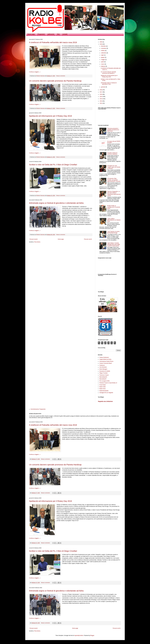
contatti (65, 34)
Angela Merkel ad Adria (105, 359)
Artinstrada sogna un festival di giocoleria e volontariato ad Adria (56, 203)
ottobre (103, 51)
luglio (103, 55)
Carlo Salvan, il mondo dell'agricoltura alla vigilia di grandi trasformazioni (114, 244)
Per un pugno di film (105, 381)
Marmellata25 (103, 379)
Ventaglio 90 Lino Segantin (106, 393)
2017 (101, 92)
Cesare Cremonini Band (106, 363)
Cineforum (102, 365)
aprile (103, 62)
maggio (103, 60)
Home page (31, 34)
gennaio (103, 87)
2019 (101, 44)
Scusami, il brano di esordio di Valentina (112, 153)
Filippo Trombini (103, 373)
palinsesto (51, 34)
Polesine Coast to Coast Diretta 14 (108, 383)
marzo (103, 64)
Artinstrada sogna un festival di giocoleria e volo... (109, 83)
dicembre (104, 46)
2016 (101, 94)
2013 (101, 101)
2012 (101, 103)
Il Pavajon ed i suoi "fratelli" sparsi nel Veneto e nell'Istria (114, 167)
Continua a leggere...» (35, 72)
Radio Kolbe (103, 387)
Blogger (92, 635)
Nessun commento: (61, 76)
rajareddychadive (79, 635)
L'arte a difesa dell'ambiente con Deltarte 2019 (114, 220)
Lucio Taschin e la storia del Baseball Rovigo (113, 232)
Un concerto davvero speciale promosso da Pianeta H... (108, 73)
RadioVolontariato (104, 391)
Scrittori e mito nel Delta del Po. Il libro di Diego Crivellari (53, 165)
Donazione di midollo (105, 371)
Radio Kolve (103, 389)
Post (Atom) (37, 242)
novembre (104, 48)
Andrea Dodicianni (104, 357)
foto (58, 34)
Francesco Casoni (104, 375)
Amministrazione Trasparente (38, 409)
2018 (101, 90)
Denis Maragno (103, 369)
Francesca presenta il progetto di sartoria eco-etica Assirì (113, 130)
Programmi (41, 34)
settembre (104, 53)
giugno (103, 57)
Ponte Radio (103, 385)
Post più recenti (34, 239)
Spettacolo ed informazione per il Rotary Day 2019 (50, 116)
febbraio (103, 66)
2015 (101, 97)
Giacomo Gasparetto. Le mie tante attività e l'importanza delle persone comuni (114, 194)
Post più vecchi (88, 239)
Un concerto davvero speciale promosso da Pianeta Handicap (55, 81)
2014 (101, 99)
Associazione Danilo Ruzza (106, 361)
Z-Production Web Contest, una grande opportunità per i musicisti (114, 180)
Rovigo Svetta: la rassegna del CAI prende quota (114, 207)
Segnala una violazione (105, 401)
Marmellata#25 (103, 377)
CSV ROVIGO (103, 367)
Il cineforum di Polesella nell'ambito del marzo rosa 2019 (53, 42)
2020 (101, 42)
